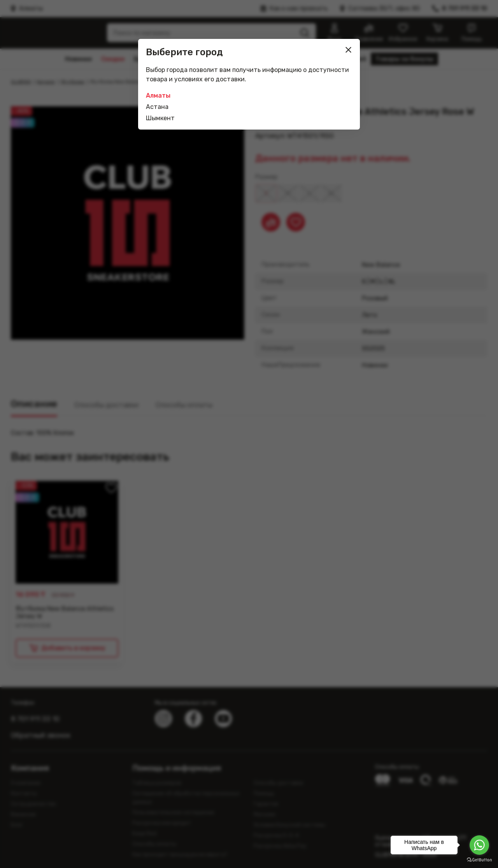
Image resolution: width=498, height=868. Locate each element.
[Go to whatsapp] (479, 845)
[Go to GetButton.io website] (479, 860)
